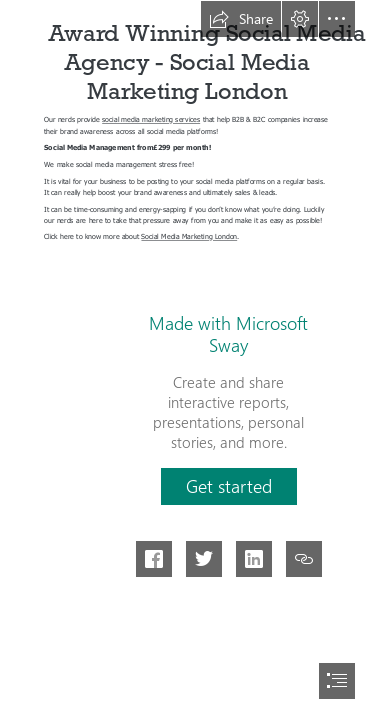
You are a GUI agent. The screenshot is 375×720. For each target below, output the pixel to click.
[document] (187, 360)
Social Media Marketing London (190, 236)
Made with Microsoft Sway (228, 334)
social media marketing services (151, 119)
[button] (241, 19)
